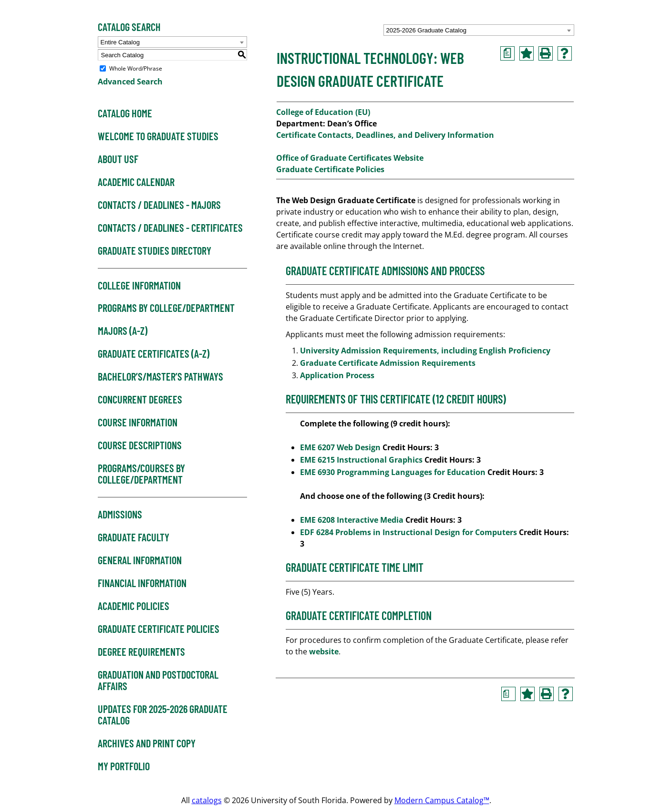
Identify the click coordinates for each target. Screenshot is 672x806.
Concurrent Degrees (140, 400)
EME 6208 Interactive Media (352, 520)
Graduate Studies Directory (155, 251)
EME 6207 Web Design (340, 447)
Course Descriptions (140, 445)
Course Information (138, 423)
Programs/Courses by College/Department (141, 474)
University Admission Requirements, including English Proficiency (425, 351)
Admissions (120, 515)
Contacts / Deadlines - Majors (159, 205)
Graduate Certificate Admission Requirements (389, 363)
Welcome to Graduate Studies (158, 136)
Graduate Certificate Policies (159, 629)
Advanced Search (130, 82)
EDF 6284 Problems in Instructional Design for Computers (408, 532)
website (324, 651)
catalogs (207, 800)
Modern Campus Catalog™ (442, 800)
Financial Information (142, 583)
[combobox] (479, 30)
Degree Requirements (141, 652)
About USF (118, 159)
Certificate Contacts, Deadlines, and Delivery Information (385, 135)
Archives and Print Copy (147, 744)
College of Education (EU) (323, 112)
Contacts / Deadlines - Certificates (170, 228)
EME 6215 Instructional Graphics (361, 460)
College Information (139, 286)
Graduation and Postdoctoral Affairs (158, 681)
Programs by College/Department (166, 308)
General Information (140, 560)
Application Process (338, 375)
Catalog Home (125, 114)
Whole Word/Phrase (136, 68)
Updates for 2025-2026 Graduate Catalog (163, 715)
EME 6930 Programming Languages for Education (393, 472)
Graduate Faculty (134, 537)
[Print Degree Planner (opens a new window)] (507, 53)
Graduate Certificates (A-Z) (154, 354)
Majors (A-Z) (123, 331)
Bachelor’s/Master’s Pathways (160, 377)
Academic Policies (134, 606)
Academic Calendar (136, 182)
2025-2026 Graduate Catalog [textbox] (426, 30)
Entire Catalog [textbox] (120, 42)
